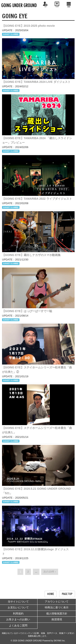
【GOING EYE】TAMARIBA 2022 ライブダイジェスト (37, 199)
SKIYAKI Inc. (59, 641)
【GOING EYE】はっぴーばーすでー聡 (27, 311)
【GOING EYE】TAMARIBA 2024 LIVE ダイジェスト (36, 82)
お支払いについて (18, 607)
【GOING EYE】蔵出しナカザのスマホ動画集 (31, 255)
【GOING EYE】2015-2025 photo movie (28, 26)
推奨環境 (57, 619)
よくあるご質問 (18, 625)
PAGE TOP (67, 594)
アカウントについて (57, 602)
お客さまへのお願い (18, 619)
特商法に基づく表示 (57, 607)
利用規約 (18, 614)
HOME (51, 594)
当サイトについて (18, 602)
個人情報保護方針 (57, 614)
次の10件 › (50, 572)
